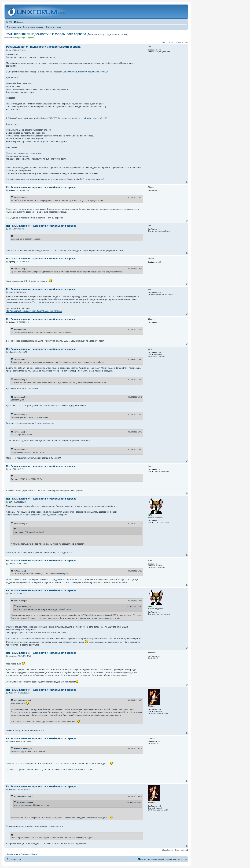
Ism (15, 197)
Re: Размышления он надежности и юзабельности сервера (41, 187)
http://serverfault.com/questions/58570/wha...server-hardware (34, 311)
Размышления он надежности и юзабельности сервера (66, 34)
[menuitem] (9, 22)
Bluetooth (18, 749)
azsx (16, 329)
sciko (16, 601)
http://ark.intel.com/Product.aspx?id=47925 (89, 72)
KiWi (16, 571)
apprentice (18, 700)
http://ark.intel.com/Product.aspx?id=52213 (87, 118)
